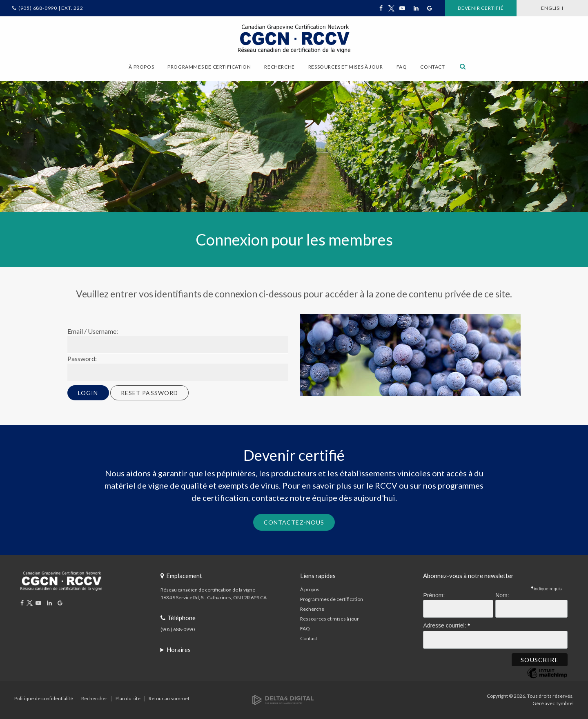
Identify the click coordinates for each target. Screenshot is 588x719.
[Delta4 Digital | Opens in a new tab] (283, 700)
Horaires (179, 650)
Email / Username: (93, 331)
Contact (432, 67)
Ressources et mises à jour (330, 619)
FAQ (402, 67)
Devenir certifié (481, 8)
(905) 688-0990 (178, 629)
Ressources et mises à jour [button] (346, 67)
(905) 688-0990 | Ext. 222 (51, 8)
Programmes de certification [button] (209, 67)
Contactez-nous (294, 522)
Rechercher (94, 698)
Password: (82, 358)
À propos (310, 589)
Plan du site (128, 698)
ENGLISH (552, 8)
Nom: (502, 595)
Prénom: (434, 595)
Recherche (312, 609)
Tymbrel (565, 703)
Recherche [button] (279, 67)
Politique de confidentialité (44, 698)
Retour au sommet (169, 698)
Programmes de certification (332, 599)
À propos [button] (141, 67)
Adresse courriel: (447, 624)
